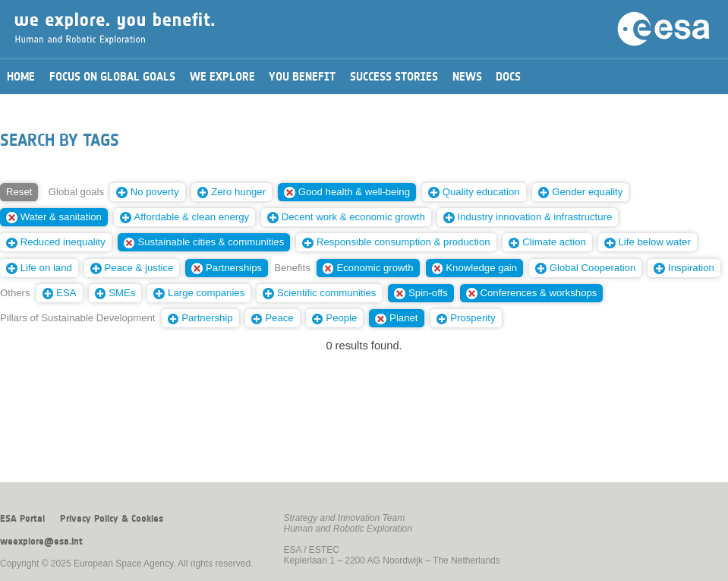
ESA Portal (22, 519)
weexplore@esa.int (41, 542)
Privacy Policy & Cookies (112, 519)
